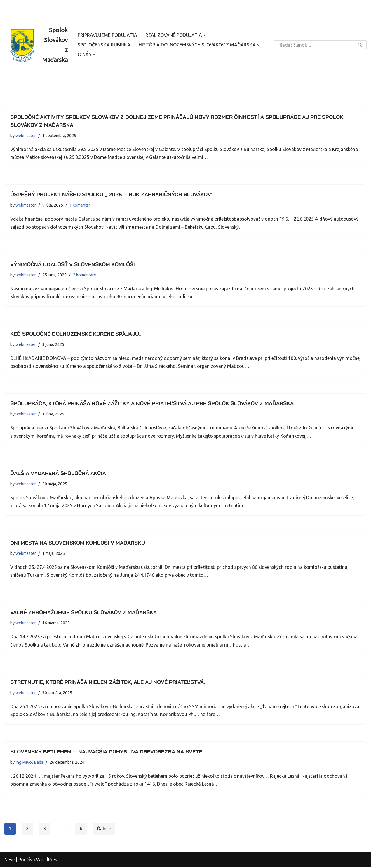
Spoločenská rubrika (104, 45)
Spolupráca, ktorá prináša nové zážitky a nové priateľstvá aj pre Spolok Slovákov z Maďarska (152, 404)
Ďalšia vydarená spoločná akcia (58, 473)
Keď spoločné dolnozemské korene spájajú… (76, 334)
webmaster (26, 136)
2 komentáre (85, 275)
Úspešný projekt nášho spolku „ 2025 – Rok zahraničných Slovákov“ (112, 195)
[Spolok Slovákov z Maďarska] (36, 45)
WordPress (48, 860)
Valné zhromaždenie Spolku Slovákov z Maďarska (83, 613)
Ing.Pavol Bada (29, 763)
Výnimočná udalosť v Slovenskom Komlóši (73, 264)
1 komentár (80, 205)
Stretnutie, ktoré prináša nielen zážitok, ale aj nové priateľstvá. (108, 683)
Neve (9, 860)
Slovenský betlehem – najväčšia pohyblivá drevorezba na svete (106, 752)
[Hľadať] (313, 45)
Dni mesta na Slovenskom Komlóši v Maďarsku (78, 543)
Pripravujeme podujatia (108, 35)
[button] (205, 35)
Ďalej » (104, 830)
